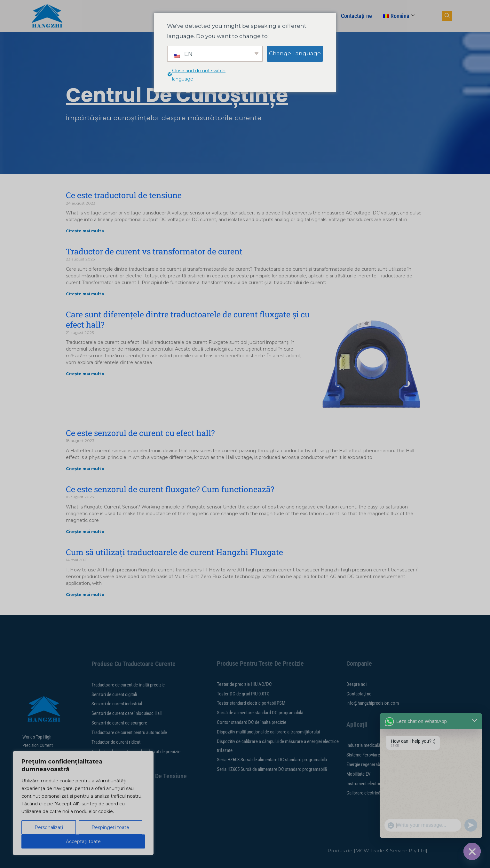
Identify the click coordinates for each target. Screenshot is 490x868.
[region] (83, 803)
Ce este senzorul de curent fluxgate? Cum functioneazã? (170, 489)
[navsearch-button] (447, 16)
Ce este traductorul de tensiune (124, 195)
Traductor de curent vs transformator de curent (154, 251)
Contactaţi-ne (356, 16)
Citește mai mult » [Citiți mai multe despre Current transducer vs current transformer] (85, 294)
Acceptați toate (83, 841)
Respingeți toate (110, 827)
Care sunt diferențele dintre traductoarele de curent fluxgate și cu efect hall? (188, 320)
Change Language (295, 53)
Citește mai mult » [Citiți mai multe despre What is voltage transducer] (85, 231)
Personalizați (49, 827)
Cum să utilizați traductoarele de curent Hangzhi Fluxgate (174, 552)
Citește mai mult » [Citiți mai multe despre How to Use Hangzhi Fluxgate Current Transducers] (85, 595)
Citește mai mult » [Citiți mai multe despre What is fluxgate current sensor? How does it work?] (85, 532)
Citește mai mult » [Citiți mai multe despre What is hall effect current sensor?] (85, 469)
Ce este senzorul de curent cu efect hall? (140, 433)
